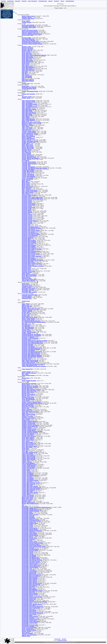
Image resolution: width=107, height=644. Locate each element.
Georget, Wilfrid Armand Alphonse (31, 158)
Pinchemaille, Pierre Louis (29, 609)
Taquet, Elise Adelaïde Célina (29, 365)
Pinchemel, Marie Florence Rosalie (31, 254)
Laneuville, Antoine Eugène (29, 162)
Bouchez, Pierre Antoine (28, 397)
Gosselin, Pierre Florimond (29, 436)
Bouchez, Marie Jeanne (28, 392)
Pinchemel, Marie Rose (28, 261)
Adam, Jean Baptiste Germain (30, 104)
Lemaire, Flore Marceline (28, 468)
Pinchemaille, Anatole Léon (29, 522)
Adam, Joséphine (26, 108)
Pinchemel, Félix (26, 213)
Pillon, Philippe (26, 194)
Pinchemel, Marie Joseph (28, 255)
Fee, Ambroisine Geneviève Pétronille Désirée (34, 322)
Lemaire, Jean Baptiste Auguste (30, 475)
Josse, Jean (25, 451)
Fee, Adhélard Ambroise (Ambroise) (31, 321)
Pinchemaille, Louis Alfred (29, 570)
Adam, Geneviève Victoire (29, 101)
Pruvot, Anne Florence (28, 629)
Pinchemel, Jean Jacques (29, 232)
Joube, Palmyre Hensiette (29, 40)
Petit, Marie (25, 506)
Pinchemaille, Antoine (28, 525)
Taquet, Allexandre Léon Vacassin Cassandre (34, 364)
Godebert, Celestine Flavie (29, 423)
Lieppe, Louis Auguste (28, 178)
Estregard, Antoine (27, 150)
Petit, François (26, 75)
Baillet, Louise (26, 121)
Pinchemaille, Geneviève (28, 548)
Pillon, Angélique (26, 189)
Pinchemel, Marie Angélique (29, 243)
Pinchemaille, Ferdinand (28, 539)
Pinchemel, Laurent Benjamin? (30, 235)
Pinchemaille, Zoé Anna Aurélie (30, 625)
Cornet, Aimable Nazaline (28, 399)
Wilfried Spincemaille (62, 640)
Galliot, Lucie (25, 415)
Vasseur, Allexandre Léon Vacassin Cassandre (34, 366)
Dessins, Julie (26, 408)
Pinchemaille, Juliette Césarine (30, 564)
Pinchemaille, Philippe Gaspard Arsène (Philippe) (35, 602)
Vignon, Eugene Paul (27, 369)
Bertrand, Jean (26, 308)
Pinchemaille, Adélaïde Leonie (30, 509)
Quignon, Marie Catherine (29, 363)
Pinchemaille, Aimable (28, 513)
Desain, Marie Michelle (28, 58)
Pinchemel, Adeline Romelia (29, 195)
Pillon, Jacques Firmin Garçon (30, 190)
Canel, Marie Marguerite (28, 398)
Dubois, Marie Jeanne (28, 145)
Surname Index (10, 1)
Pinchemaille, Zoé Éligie (28, 626)
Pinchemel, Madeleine (28, 238)
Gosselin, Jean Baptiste (28, 434)
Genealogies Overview (7, 15)
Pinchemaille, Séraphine (28, 618)
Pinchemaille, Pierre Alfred (29, 605)
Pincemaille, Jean (26, 291)
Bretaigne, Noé (26, 84)
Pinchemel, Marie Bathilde (29, 247)
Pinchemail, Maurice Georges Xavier (31, 43)
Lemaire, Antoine (26, 372)
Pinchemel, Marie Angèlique (29, 242)
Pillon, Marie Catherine (28, 193)
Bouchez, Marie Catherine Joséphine (31, 390)
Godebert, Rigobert (27, 428)
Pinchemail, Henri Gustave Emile (30, 41)
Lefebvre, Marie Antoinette (29, 456)
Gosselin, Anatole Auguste (29, 430)
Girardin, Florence (27, 159)
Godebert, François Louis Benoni (31, 425)
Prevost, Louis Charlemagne (29, 627)
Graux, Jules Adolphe (28, 442)
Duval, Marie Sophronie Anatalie (30, 412)
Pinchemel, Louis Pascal (28, 237)
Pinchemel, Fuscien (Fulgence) (30, 221)
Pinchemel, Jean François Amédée (31, 231)
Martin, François (26, 180)
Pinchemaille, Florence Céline (30, 542)
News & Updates (7, 12)
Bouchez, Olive (26, 393)
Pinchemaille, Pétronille (28, 601)
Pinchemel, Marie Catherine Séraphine (32, 249)
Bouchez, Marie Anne (27, 388)
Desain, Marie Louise (27, 56)
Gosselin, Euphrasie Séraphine (30, 433)
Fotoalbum (7, 18)
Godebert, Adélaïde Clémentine (30, 422)
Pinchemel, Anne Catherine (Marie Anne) (32, 197)
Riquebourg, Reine (27, 278)
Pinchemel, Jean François (29, 229)
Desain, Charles (26, 52)
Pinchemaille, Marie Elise (28, 587)
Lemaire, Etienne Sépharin (29, 467)
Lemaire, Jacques (26, 472)
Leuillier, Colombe (27, 333)
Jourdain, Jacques (27, 22)
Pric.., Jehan (25, 374)
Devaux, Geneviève (27, 409)
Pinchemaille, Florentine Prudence (31, 544)
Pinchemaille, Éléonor (28, 537)
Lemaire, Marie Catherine (28, 484)
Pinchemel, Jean (26, 224)
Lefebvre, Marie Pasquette (29, 457)
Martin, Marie (25, 182)
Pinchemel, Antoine (27, 200)
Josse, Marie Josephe (28, 453)
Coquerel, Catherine (27, 311)
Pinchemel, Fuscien (27, 220)
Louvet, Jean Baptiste (28, 179)
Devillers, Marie (26, 144)
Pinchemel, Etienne (27, 211)
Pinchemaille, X (26, 624)
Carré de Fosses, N (27, 285)
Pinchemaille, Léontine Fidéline (30, 567)
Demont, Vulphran (27, 140)
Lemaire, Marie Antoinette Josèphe (31, 483)
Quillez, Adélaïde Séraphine (29, 381)
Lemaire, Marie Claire (27, 485)
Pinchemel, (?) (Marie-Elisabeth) (30, 338)
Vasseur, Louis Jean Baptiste (29, 635)
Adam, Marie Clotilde (27, 112)
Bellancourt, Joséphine (28, 125)
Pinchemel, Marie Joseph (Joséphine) (32, 256)
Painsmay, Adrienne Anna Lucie (30, 33)
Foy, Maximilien (26, 326)
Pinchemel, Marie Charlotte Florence (31, 251)
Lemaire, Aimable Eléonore (29, 466)
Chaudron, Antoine (27, 17)
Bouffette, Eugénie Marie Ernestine (31, 309)
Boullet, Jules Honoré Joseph (30, 30)
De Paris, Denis (26, 312)
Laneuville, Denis (26, 164)
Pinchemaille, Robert (27, 615)
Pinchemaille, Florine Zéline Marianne (32, 545)
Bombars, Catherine (27, 50)
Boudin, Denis (26, 284)
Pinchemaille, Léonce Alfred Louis (31, 566)
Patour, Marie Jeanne (27, 66)
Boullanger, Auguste (27, 310)
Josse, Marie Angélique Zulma (30, 452)
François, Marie (26, 330)
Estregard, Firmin (26, 151)
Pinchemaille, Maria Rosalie (29, 574)
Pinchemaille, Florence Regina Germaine (32, 543)
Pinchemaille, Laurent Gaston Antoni (31, 565)
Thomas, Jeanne (26, 98)
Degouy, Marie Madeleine (28, 136)
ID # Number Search (43, 1)
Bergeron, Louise (26, 47)
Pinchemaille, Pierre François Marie (31, 608)
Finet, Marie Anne (26, 152)
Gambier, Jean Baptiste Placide (30, 91)
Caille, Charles (26, 126)
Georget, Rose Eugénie (28, 156)
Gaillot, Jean (25, 413)
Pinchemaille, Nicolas (28, 596)
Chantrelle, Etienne (27, 296)
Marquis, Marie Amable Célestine (30, 504)
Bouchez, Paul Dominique (29, 395)
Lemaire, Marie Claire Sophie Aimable (32, 488)
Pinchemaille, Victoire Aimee (29, 620)
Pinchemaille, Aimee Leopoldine (30, 515)
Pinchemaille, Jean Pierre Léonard (31, 563)
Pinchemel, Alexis (27, 339)
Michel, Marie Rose (27, 188)
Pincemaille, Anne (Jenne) (29, 289)
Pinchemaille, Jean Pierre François (31, 561)
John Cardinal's (51, 642)
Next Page (10, 10)
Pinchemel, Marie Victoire (29, 262)
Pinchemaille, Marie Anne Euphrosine (32, 575)
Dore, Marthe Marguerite (28, 39)
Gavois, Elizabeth (26, 153)
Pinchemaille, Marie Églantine (30, 586)
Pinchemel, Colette (27, 209)
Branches (50, 1)
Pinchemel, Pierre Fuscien (29, 271)
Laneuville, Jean (26, 166)
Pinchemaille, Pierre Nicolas (29, 610)
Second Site (55, 642)
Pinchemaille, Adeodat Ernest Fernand (32, 510)
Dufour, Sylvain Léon (27, 411)
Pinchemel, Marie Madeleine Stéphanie (32, 355)
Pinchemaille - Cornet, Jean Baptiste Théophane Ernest (36, 507)
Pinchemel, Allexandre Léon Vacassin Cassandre (35, 341)
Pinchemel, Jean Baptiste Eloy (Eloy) (31, 228)
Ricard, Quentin (26, 277)
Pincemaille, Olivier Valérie (29, 28)
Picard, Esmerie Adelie (28, 35)
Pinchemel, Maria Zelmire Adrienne (31, 354)
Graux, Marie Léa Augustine (29, 444)
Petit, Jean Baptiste (27, 76)
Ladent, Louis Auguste (28, 455)
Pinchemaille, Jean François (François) (32, 560)
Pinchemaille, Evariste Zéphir (29, 538)
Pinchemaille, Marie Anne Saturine (31, 576)
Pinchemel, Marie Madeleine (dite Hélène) (33, 260)
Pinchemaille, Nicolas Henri (29, 598)
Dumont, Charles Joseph (28, 319)
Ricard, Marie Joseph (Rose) (29, 275)
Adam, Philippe (26, 117)
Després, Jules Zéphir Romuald (30, 141)
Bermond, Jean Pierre (28, 48)
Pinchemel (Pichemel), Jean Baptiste (31, 334)
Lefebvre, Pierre (26, 461)
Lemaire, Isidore (26, 469)
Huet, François (26, 65)
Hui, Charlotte (25, 161)
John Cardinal (66, 642)
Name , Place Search (33, 1)
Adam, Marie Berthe (27, 110)
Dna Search (57, 1)
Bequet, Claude (26, 385)
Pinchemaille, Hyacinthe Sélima (30, 550)
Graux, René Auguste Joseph (30, 446)
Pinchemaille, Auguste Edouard (30, 529)
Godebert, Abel (26, 420)
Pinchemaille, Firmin (27, 540)
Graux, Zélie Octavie (27, 447)
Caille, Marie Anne (27, 130)
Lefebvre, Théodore (27, 462)
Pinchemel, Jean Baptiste (28, 347)
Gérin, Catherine (26, 419)
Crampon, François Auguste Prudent (31, 402)
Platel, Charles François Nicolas (30, 360)
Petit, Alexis (25, 71)
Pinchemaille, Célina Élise (29, 532)
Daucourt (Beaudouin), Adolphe (30, 134)
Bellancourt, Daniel (27, 124)
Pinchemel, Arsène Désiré (29, 205)
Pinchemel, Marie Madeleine (29, 259)
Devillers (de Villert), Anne (29, 142)
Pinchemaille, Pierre (27, 603)
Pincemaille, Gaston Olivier (29, 26)
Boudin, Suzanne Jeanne (28, 16)
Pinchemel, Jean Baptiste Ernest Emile (32, 348)
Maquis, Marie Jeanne (28, 498)
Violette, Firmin (26, 301)
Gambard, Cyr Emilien (28, 417)
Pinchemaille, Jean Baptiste (29, 555)
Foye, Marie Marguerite (28, 327)
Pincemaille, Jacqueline (28, 290)
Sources (62, 1)
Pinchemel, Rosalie (27, 272)
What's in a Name (7, 16)
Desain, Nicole (26, 64)
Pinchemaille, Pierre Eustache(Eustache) (32, 607)
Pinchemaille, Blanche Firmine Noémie (32, 531)
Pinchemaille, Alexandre (28, 516)
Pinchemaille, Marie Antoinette (30, 577)
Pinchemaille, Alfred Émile (29, 518)
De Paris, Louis (26, 315)
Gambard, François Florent (29, 418)
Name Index (18, 1)
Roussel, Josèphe (27, 631)
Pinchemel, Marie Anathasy (29, 240)
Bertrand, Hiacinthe (27, 306)
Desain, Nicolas (26, 63)
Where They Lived (7, 13)
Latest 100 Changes (70, 1)
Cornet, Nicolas (26, 401)
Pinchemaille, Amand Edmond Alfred (31, 521)
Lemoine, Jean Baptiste (28, 174)
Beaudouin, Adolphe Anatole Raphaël (32, 123)
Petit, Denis (25, 72)
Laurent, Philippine (27, 297)
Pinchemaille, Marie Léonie (29, 588)
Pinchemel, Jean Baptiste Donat (30, 227)
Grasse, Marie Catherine (28, 437)
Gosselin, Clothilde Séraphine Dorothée (32, 431)
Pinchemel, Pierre (26, 267)
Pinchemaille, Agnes (27, 512)
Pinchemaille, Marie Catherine (30, 580)
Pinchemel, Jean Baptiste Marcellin (31, 349)
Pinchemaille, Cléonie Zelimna (30, 534)
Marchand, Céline (26, 501)
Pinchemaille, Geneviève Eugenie (31, 549)
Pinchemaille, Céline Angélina (30, 533)
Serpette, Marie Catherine (28, 281)
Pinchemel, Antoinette (28, 344)
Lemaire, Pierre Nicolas (28, 495)
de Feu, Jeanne (26, 21)
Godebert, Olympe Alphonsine (30, 426)
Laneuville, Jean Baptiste (28, 167)
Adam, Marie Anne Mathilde (29, 109)
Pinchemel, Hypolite (27, 222)
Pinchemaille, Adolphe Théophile (30, 511)
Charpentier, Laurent (27, 286)
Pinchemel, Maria (26, 239)
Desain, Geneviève (27, 53)
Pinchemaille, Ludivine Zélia (29, 572)
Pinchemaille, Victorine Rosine (30, 623)
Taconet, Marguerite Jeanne (29, 89)
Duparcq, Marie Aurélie (28, 147)
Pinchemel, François (27, 215)
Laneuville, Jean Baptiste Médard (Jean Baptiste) (35, 168)
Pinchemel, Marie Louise (28, 258)
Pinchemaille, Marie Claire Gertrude (31, 585)
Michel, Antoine (26, 183)
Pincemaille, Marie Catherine (29, 292)
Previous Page (4, 10)
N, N (23, 505)
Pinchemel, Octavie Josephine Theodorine (33, 266)
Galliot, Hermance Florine (29, 414)
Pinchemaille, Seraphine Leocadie (31, 619)
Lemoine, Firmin (26, 173)
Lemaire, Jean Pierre (27, 477)
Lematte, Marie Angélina (28, 171)
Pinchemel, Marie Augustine (29, 245)
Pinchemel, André (27, 196)
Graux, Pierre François (28, 445)
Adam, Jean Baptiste (27, 103)
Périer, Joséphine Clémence (29, 373)
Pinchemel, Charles (27, 206)
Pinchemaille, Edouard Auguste (30, 536)
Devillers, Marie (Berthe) (28, 25)
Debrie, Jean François (28, 135)
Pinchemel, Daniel (27, 210)
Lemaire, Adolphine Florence (29, 464)
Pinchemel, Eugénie (27, 212)
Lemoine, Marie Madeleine (29, 177)
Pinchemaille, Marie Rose (28, 592)
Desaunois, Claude (27, 97)
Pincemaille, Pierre (27, 299)
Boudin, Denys (26, 86)
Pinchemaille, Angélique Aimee (30, 523)
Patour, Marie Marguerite (28, 67)
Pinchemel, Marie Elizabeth (29, 253)
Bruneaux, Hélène (27, 38)
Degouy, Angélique (27, 137)
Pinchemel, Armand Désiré (29, 204)
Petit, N (24, 78)
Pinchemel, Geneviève (28, 346)
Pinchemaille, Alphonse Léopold (30, 520)
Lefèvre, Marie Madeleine (28, 463)
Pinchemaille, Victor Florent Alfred (31, 621)
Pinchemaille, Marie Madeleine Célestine (32, 591)
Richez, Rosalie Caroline (28, 375)
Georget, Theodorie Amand (29, 157)
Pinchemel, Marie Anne (28, 244)
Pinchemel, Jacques (27, 223)
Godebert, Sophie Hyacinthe (29, 429)
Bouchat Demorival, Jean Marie (30, 386)
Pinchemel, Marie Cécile (28, 250)
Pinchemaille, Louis (27, 569)
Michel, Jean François (28, 186)
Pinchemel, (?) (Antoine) (28, 337)
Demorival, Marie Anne (28, 406)
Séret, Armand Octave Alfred (29, 280)
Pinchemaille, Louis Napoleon (30, 571)
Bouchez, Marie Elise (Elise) (29, 391)
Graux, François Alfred (28, 440)
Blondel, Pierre (26, 378)
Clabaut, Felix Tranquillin (28, 94)
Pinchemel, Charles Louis (29, 207)
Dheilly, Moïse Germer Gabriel (30, 317)
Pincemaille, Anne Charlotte (29, 87)
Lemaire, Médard (26, 494)
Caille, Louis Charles (27, 128)
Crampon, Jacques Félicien (29, 131)
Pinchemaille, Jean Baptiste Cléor (31, 558)
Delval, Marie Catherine (28, 404)
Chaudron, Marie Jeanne (28, 19)
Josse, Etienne (26, 450)
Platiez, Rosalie (26, 273)
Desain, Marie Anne (27, 54)
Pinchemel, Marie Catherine (29, 248)
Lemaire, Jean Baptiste (28, 473)
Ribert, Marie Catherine (28, 80)
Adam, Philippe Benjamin (28, 119)
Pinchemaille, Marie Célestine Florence (32, 583)
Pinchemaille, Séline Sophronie (30, 616)
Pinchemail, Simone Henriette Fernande (32, 44)
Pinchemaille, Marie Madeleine (30, 589)
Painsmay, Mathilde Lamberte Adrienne (32, 34)
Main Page (3, 1)
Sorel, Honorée (26, 632)
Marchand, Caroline (27, 500)
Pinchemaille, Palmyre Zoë (29, 599)
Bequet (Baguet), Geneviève (29, 384)
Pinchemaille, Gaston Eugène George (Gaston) (34, 547)
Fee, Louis (25, 323)
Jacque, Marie (26, 449)
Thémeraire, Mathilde (27, 634)
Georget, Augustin (27, 155)
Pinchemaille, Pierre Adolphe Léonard (32, 604)
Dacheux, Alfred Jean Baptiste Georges (32, 403)
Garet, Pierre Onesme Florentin (30, 31)
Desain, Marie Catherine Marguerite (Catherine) (34, 55)
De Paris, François (27, 314)
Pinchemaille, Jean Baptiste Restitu (31, 559)
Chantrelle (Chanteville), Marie (30, 295)
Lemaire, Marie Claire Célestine (30, 487)
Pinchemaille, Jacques (28, 551)
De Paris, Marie (26, 316)
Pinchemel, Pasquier (27, 358)
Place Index (24, 1)
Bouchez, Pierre (26, 396)
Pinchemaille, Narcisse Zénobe (30, 594)
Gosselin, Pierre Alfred (28, 435)
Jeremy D (75, 642)
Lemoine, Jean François (28, 175)
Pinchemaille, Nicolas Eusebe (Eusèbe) (32, 597)
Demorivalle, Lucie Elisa (28, 407)
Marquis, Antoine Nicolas (28, 502)
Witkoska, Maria (26, 636)
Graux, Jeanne (26, 441)
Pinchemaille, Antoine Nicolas (30, 528)
